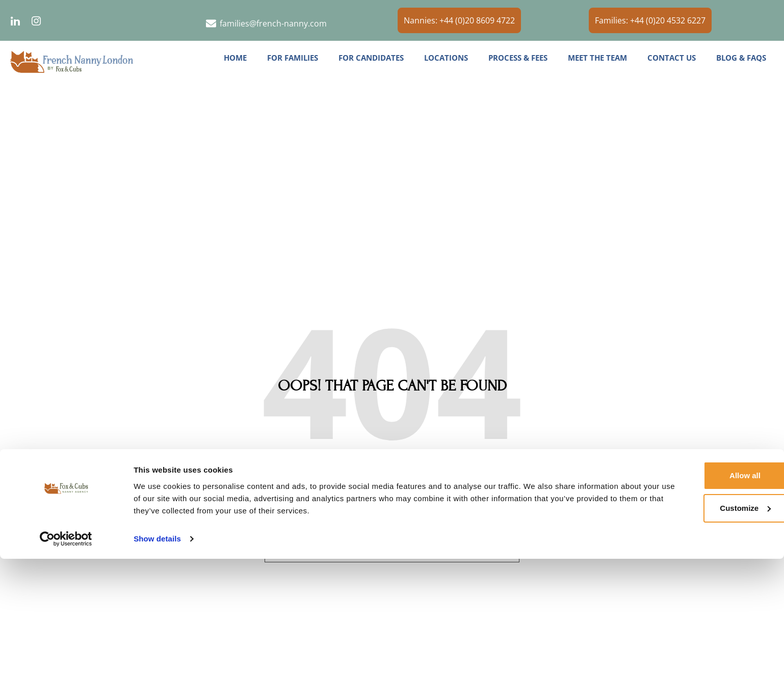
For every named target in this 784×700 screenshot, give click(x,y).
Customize (699, 649)
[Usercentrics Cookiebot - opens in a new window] (66, 680)
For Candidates (371, 58)
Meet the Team (597, 58)
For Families (293, 58)
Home (235, 58)
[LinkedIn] (15, 21)
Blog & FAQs (741, 58)
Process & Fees (518, 58)
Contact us (672, 58)
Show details (157, 680)
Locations (446, 58)
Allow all (699, 617)
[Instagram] (36, 21)
